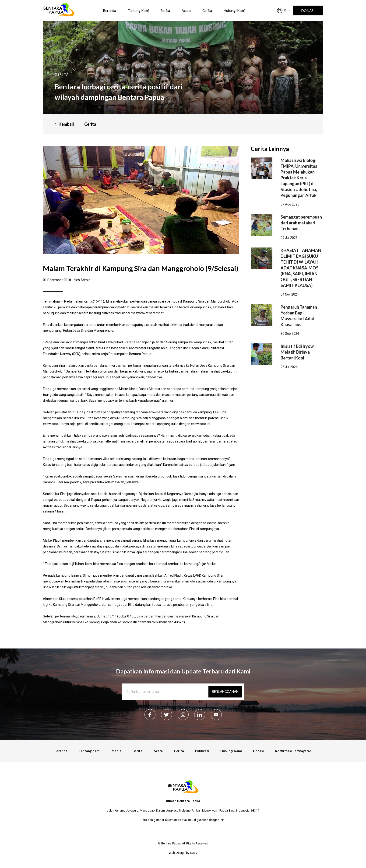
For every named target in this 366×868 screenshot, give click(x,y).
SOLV (194, 853)
